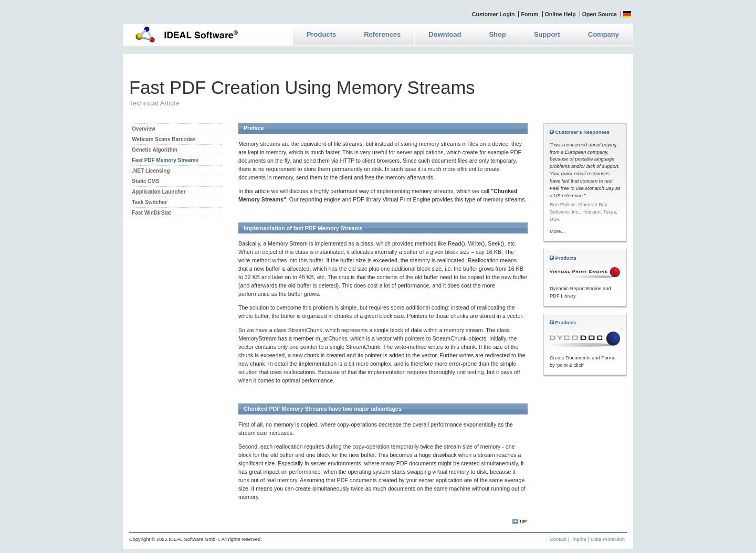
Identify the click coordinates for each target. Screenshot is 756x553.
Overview (143, 129)
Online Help (560, 14)
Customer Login (493, 14)
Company (603, 34)
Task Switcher (149, 202)
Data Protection (608, 539)
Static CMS (145, 181)
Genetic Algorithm (154, 150)
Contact (558, 539)
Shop (497, 34)
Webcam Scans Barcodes (164, 139)
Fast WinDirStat (151, 213)
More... (557, 231)
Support (547, 34)
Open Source (600, 14)
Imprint (579, 539)
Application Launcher (159, 192)
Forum (529, 14)
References (382, 34)
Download (445, 34)
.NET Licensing (151, 171)
